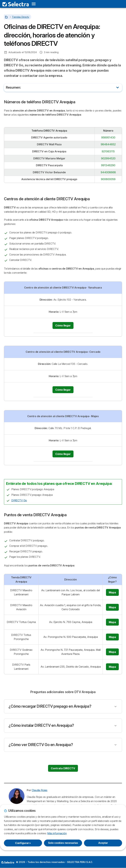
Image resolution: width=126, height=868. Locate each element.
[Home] (7, 17)
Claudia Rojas (40, 790)
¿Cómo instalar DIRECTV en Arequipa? (41, 725)
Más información (57, 833)
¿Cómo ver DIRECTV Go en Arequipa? (41, 745)
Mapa (112, 592)
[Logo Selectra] (16, 4)
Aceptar (103, 843)
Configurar (23, 843)
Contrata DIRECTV (63, 768)
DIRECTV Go (19, 500)
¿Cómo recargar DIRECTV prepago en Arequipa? (50, 706)
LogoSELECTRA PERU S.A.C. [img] (8, 862)
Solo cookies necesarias (63, 843)
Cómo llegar (63, 325)
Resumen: (13, 87)
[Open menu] (34, 4)
